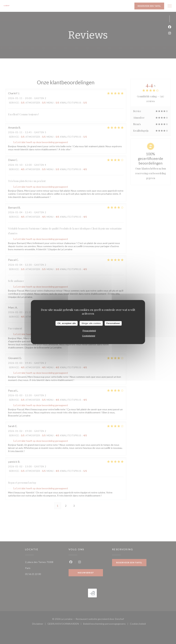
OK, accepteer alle (67, 323)
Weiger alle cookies (91, 323)
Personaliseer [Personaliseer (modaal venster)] (113, 323)
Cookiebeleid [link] (89, 336)
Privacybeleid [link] (89, 330)
